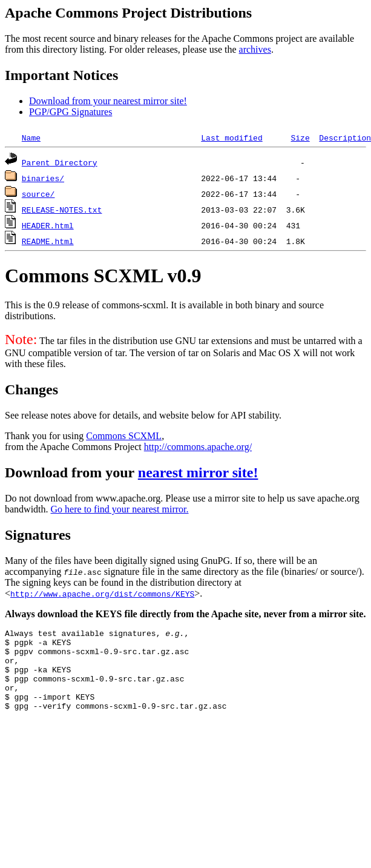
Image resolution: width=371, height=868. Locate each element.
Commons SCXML (124, 436)
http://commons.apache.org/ (198, 447)
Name (31, 137)
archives (255, 49)
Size (300, 137)
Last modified (231, 137)
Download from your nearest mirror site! (108, 101)
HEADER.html (48, 225)
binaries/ (43, 178)
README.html (48, 241)
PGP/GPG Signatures (71, 112)
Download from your (71, 472)
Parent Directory (60, 162)
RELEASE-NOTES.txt (62, 210)
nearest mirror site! (198, 472)
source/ (38, 194)
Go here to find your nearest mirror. (120, 509)
